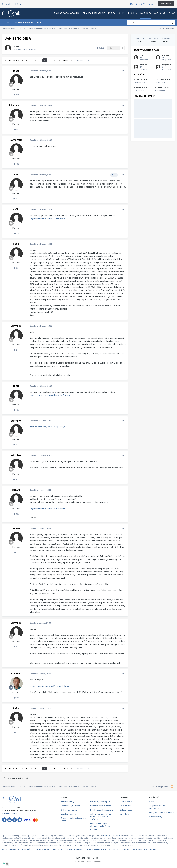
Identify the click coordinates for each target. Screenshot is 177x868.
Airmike (16, 326)
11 (40, 60)
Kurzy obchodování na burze (162, 812)
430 (17, 95)
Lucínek (16, 674)
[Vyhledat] (140, 23)
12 (45, 60)
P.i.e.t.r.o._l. (16, 105)
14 (54, 60)
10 (35, 60)
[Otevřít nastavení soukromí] (4, 864)
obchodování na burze (111, 836)
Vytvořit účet (166, 4)
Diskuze (8, 22)
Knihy (122, 13)
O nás (172, 13)
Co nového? (7, 4)
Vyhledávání (125, 814)
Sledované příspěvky (24, 22)
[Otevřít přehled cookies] (7, 864)
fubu (16, 71)
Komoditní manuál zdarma (101, 806)
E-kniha (132, 13)
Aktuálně (160, 13)
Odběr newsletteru (69, 810)
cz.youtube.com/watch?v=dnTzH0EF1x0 (48, 508)
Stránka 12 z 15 (84, 60)
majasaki (166, 65)
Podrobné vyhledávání (71, 806)
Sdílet (100, 48)
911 (17, 46)
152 (16, 129)
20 (17, 233)
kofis (16, 244)
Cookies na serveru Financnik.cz (48, 849)
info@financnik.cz (10, 813)
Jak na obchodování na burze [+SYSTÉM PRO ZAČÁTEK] (101, 817)
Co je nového (126, 806)
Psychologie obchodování (101, 810)
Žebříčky (40, 22)
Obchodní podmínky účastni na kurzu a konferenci (135, 849)
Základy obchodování (67, 13)
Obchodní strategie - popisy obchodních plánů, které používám (102, 826)
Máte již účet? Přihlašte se (143, 4)
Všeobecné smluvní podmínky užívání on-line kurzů (88, 849)
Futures (32, 49)
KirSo (16, 209)
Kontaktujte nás (83, 858)
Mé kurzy (19, 4)
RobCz (16, 490)
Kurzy (112, 13)
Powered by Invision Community (88, 861)
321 (16, 268)
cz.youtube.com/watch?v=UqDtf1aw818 (48, 218)
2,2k (16, 199)
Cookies (97, 858)
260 (17, 514)
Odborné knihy (156, 817)
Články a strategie (94, 13)
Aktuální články (67, 802)
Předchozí (14, 60)
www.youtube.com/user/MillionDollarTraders (50, 395)
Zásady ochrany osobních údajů (16, 849)
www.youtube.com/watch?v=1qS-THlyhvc (49, 427)
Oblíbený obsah (127, 810)
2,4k (16, 350)
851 (16, 698)
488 (17, 164)
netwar (16, 528)
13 (50, 60)
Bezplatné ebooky (69, 814)
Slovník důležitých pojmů (101, 802)
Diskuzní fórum (126, 802)
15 (59, 60)
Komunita (146, 13)
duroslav (166, 55)
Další (66, 60)
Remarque (16, 140)
